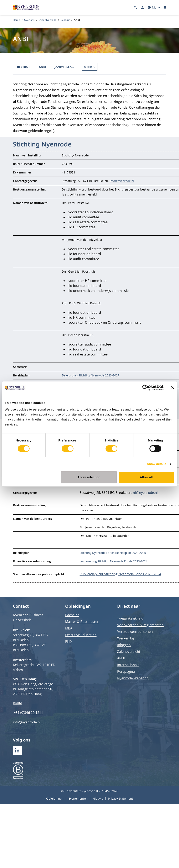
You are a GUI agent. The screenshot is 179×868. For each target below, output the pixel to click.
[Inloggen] (142, 7)
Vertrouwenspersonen (135, 632)
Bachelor (72, 615)
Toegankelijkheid (130, 618)
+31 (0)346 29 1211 (28, 713)
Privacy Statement (121, 799)
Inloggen (124, 645)
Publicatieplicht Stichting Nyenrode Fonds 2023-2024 (121, 574)
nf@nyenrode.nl (146, 493)
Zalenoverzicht (129, 652)
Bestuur (65, 20)
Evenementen (78, 799)
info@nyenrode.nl (122, 181)
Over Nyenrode (48, 20)
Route (17, 703)
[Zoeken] (135, 7)
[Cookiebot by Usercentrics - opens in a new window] (145, 388)
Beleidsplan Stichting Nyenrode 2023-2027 (91, 375)
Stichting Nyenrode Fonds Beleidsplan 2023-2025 (113, 553)
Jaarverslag (64, 67)
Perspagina (126, 671)
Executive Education (81, 635)
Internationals (128, 665)
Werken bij (126, 638)
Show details (157, 464)
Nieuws (98, 799)
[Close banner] (173, 388)
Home (16, 20)
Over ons (29, 20)
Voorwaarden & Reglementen (140, 625)
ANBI (42, 67)
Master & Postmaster (82, 622)
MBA (69, 628)
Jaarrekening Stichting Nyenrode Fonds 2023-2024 (114, 561)
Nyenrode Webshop (133, 678)
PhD (68, 642)
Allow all (146, 477)
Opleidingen (55, 799)
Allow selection (89, 477)
